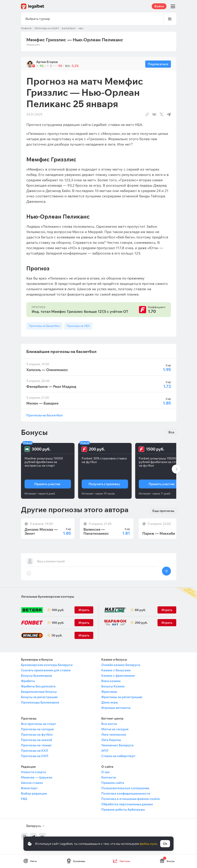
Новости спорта (33, 772)
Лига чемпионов (114, 734)
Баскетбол (69, 28)
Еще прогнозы (163, 510)
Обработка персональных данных (127, 804)
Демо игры (110, 702)
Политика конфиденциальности (126, 793)
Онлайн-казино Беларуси (121, 665)
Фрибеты (28, 681)
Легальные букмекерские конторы (48, 597)
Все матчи (109, 724)
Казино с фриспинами (118, 676)
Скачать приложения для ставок (46, 670)
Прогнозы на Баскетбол (44, 326)
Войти (159, 6)
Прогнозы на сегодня (37, 729)
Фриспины (109, 692)
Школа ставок (32, 783)
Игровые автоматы (116, 708)
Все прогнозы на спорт (39, 724)
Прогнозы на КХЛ (34, 751)
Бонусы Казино (113, 686)
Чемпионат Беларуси (117, 745)
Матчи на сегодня (115, 729)
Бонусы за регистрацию (39, 697)
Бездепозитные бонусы (39, 692)
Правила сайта (113, 783)
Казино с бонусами (116, 670)
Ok (165, 844)
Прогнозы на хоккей (36, 740)
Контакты (109, 777)
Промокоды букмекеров (40, 702)
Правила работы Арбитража (123, 810)
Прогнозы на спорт (47, 28)
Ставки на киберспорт (118, 756)
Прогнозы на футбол (37, 734)
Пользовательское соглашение (125, 788)
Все (171, 432)
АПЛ (105, 751)
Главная (26, 28)
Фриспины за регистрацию (122, 697)
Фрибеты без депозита (38, 686)
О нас (106, 772)
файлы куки (148, 844)
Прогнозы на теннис (36, 745)
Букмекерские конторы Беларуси (47, 665)
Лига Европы (111, 740)
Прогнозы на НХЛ (35, 756)
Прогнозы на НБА (78, 326)
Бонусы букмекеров (36, 676)
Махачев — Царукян (37, 777)
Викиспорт (29, 788)
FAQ (24, 799)
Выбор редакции (34, 793)
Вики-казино (111, 681)
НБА (81, 28)
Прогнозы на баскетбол (45, 415)
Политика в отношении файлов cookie (131, 799)
